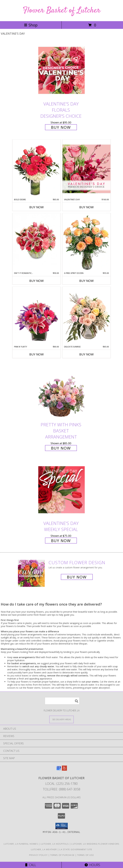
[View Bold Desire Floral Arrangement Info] (37, 169)
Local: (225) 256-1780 (61, 784)
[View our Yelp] (64, 770)
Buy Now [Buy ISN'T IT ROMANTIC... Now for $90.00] (37, 281)
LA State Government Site (76, 849)
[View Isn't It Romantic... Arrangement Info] (37, 239)
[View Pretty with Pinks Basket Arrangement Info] (61, 391)
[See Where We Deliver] (61, 719)
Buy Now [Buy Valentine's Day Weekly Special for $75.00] (61, 541)
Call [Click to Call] (31, 865)
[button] (62, 826)
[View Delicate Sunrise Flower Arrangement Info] (86, 316)
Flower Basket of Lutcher (62, 11)
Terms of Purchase (62, 855)
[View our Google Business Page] (59, 770)
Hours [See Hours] (92, 865)
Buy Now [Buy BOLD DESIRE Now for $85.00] (37, 207)
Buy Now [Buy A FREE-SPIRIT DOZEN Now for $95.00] (86, 281)
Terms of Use (86, 855)
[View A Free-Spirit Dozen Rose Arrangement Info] (86, 242)
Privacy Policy (38, 855)
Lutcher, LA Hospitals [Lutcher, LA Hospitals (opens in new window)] (55, 844)
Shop (31, 25)
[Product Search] (62, 701)
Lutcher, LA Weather (44, 849)
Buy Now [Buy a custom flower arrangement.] (77, 577)
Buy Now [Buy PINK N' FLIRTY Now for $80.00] (37, 354)
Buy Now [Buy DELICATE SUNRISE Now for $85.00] (86, 354)
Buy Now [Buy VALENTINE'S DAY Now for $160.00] (86, 207)
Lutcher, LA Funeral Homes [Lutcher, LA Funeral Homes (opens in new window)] (21, 844)
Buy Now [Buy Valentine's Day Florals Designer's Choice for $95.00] (61, 127)
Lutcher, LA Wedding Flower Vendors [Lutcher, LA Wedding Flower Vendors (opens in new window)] (95, 844)
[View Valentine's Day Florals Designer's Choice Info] (61, 70)
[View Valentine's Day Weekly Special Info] (61, 490)
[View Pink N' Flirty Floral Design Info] (37, 316)
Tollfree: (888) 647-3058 (62, 789)
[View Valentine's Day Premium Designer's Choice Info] (86, 169)
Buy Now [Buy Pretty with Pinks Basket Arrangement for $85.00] (61, 448)
